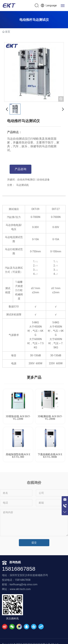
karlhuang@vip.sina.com (23, 584)
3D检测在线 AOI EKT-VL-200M (50, 418)
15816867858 (19, 569)
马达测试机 (22, 185)
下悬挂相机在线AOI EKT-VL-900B (50, 456)
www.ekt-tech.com (20, 589)
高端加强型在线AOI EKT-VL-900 (18, 456)
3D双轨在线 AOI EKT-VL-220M (18, 418)
